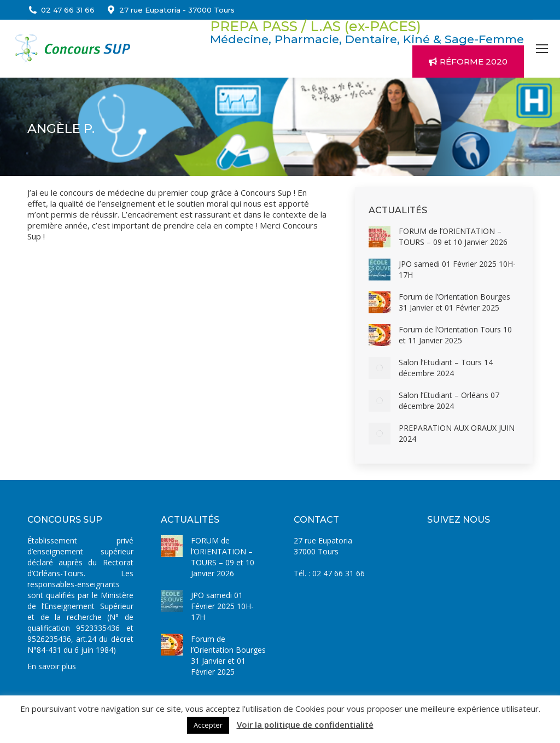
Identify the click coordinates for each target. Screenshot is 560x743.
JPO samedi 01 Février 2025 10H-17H (457, 269)
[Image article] (380, 237)
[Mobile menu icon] (542, 49)
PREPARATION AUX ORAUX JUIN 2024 (457, 433)
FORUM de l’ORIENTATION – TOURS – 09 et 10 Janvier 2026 (453, 236)
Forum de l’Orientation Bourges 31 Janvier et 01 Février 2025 (454, 302)
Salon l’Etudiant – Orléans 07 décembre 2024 (449, 400)
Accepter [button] (208, 725)
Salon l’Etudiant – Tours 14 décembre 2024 (446, 368)
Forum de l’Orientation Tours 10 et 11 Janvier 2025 (455, 335)
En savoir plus (52, 666)
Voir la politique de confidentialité (305, 724)
